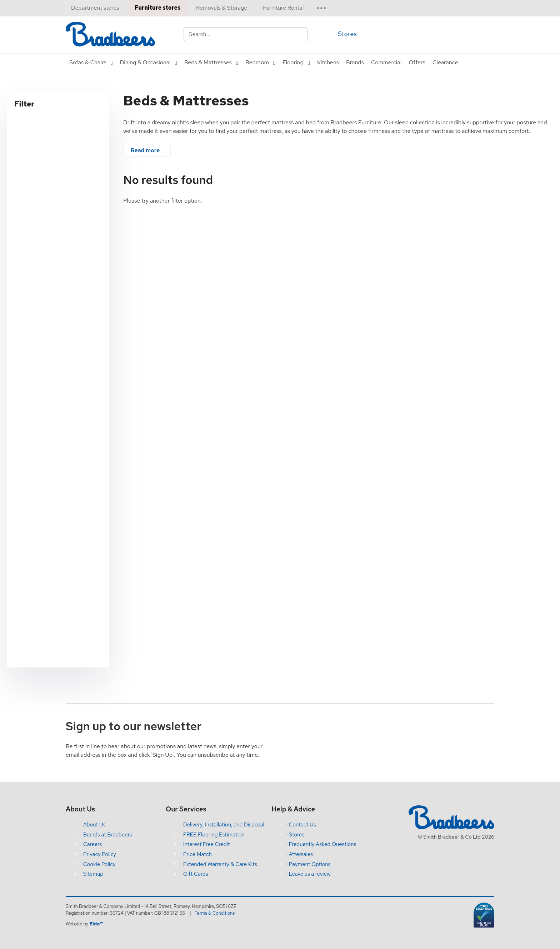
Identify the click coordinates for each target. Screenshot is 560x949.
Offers (417, 62)
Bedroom (257, 62)
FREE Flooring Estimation (214, 835)
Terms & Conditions (215, 913)
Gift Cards (196, 874)
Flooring (293, 62)
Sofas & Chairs (88, 62)
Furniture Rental (283, 8)
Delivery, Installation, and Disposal (224, 825)
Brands (355, 62)
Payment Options (310, 864)
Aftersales (301, 854)
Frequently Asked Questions (323, 844)
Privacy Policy (100, 854)
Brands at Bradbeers (108, 835)
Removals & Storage (222, 8)
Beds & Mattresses (208, 62)
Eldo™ (96, 924)
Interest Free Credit (207, 844)
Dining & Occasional (145, 62)
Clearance (445, 62)
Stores (347, 34)
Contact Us (302, 825)
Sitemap (93, 874)
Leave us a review (310, 874)
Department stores (95, 8)
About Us (94, 825)
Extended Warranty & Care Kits (220, 864)
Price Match (197, 854)
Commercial (386, 62)
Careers (93, 844)
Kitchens (328, 62)
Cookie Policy (99, 864)
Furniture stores (157, 8)
